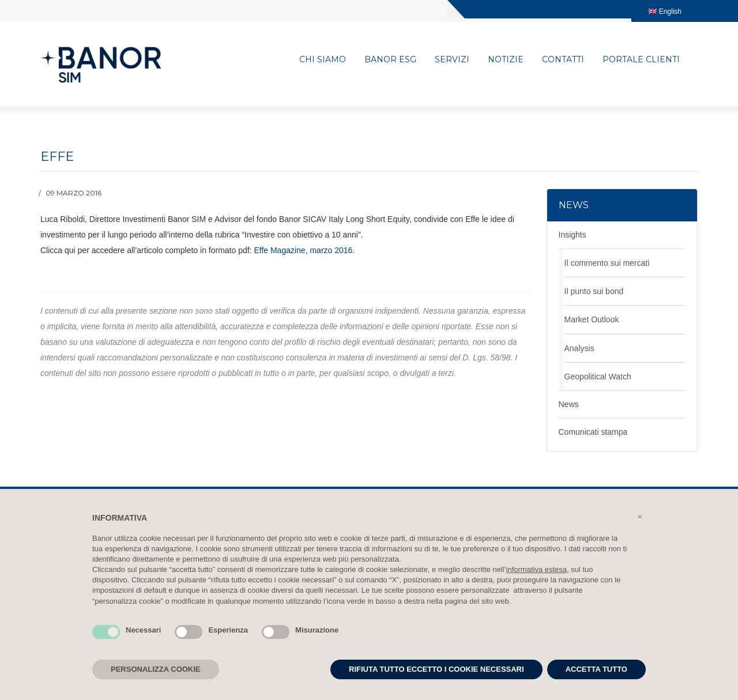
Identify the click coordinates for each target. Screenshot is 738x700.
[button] (640, 517)
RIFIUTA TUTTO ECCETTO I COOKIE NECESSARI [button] (436, 669)
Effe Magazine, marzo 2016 (303, 249)
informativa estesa (537, 569)
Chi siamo (323, 60)
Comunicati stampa (593, 430)
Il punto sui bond (594, 289)
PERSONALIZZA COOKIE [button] (156, 669)
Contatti (563, 60)
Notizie (506, 60)
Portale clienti (641, 60)
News (569, 402)
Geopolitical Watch (598, 374)
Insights (573, 233)
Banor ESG (390, 60)
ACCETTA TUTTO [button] (596, 669)
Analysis (579, 346)
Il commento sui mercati (607, 261)
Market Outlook (592, 318)
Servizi (452, 60)
